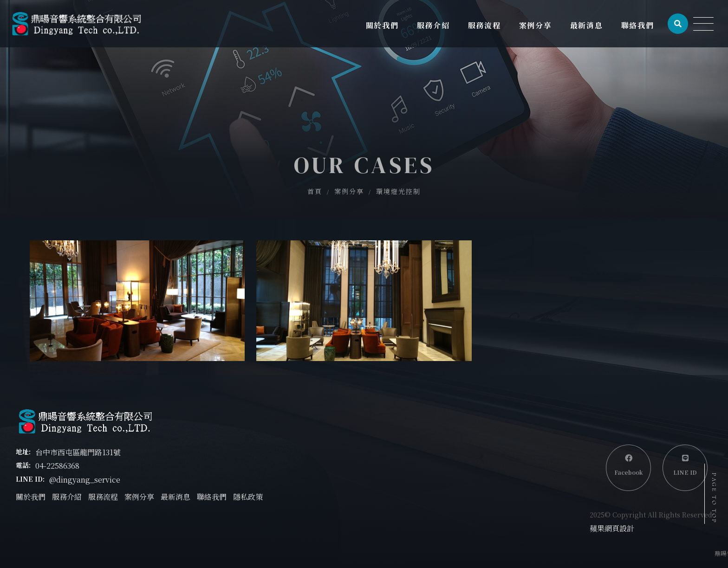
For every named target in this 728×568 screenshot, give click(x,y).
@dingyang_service (85, 480)
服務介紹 (67, 497)
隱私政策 (248, 497)
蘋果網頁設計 (612, 528)
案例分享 (349, 191)
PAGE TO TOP (714, 498)
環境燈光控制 (398, 191)
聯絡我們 (212, 497)
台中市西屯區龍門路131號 (78, 452)
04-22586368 (57, 466)
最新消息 (175, 497)
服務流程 (103, 497)
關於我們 (31, 497)
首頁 (315, 191)
